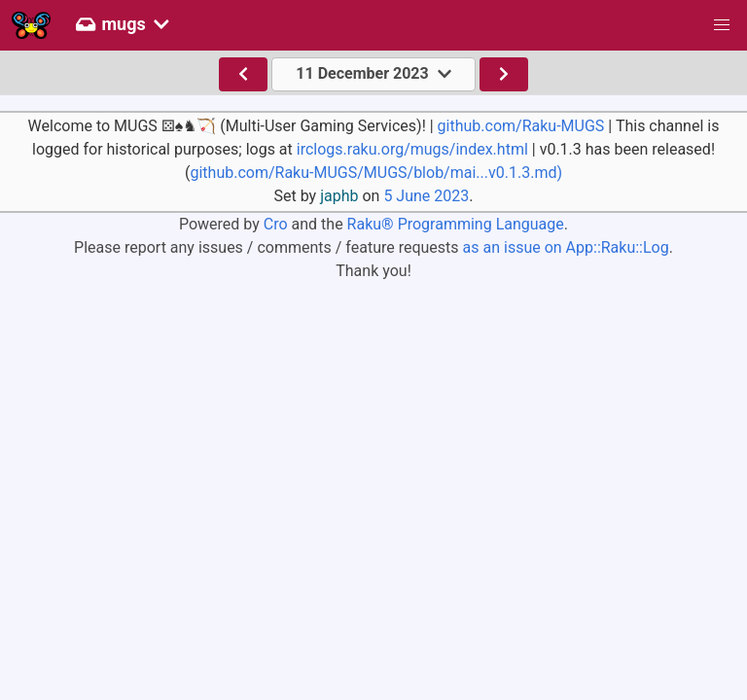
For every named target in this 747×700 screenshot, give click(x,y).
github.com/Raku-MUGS (521, 126)
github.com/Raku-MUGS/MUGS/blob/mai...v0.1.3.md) (376, 173)
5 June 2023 (426, 196)
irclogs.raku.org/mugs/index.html (412, 149)
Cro (276, 224)
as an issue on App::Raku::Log (566, 247)
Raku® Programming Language (456, 224)
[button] (722, 25)
